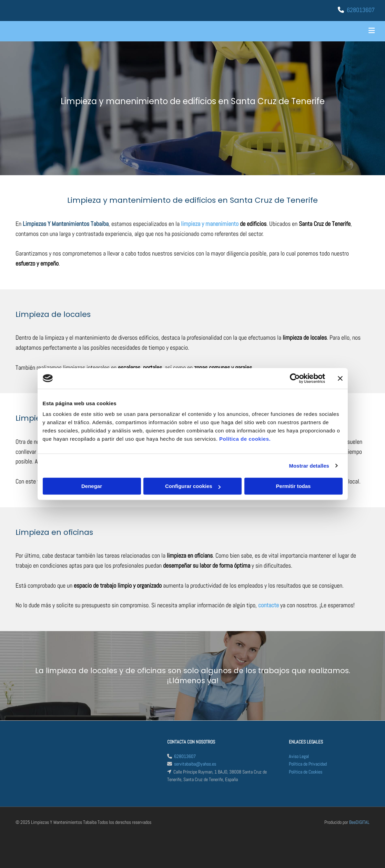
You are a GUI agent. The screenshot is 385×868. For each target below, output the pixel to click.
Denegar (92, 486)
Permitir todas (293, 486)
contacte (269, 605)
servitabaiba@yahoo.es (195, 764)
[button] (256, 31)
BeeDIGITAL (359, 822)
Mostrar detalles (309, 466)
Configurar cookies (193, 486)
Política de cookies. (245, 439)
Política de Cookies (306, 772)
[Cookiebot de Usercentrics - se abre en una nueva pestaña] (295, 378)
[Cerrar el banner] (340, 378)
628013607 (361, 10)
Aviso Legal (299, 756)
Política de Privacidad (308, 764)
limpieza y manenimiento (210, 224)
